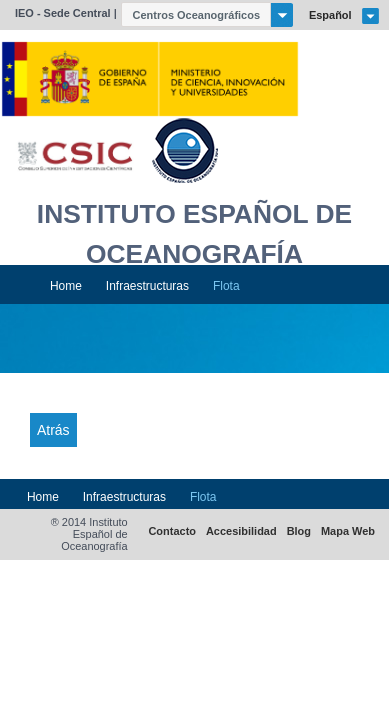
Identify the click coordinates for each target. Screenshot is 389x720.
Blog (299, 531)
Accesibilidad (241, 531)
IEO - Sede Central (63, 13)
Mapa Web (348, 531)
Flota (226, 286)
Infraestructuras (147, 286)
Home (66, 286)
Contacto (172, 531)
